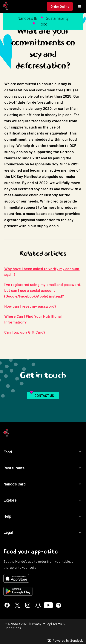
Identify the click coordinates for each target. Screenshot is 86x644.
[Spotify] (58, 605)
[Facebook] (7, 605)
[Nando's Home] (6, 7)
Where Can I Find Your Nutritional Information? (33, 319)
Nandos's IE (27, 18)
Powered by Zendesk (68, 640)
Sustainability (57, 18)
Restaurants (43, 468)
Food (43, 24)
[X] (17, 605)
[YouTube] (48, 605)
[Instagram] (28, 605)
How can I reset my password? (30, 306)
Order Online (60, 6)
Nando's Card (43, 484)
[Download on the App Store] (43, 578)
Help (43, 516)
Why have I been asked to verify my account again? (42, 271)
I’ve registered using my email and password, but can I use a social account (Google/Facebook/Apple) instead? (43, 290)
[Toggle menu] (79, 6)
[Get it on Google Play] (43, 591)
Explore (43, 500)
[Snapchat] (38, 605)
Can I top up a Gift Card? (25, 332)
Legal (43, 532)
